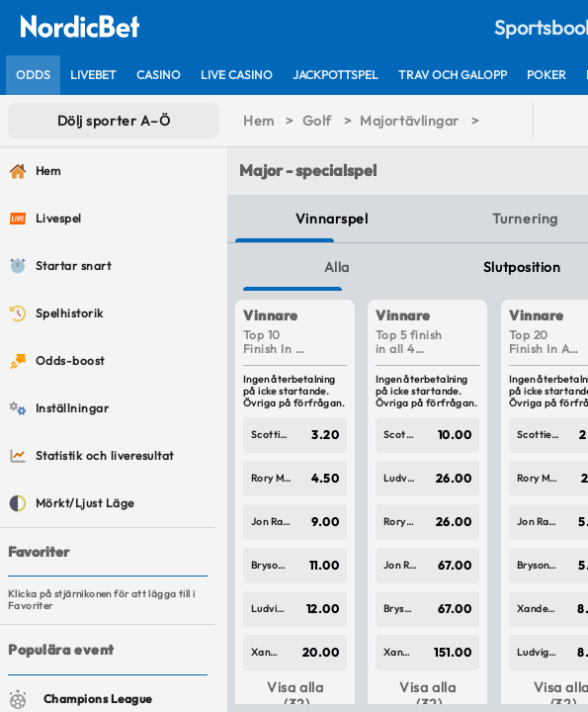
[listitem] (33, 75)
